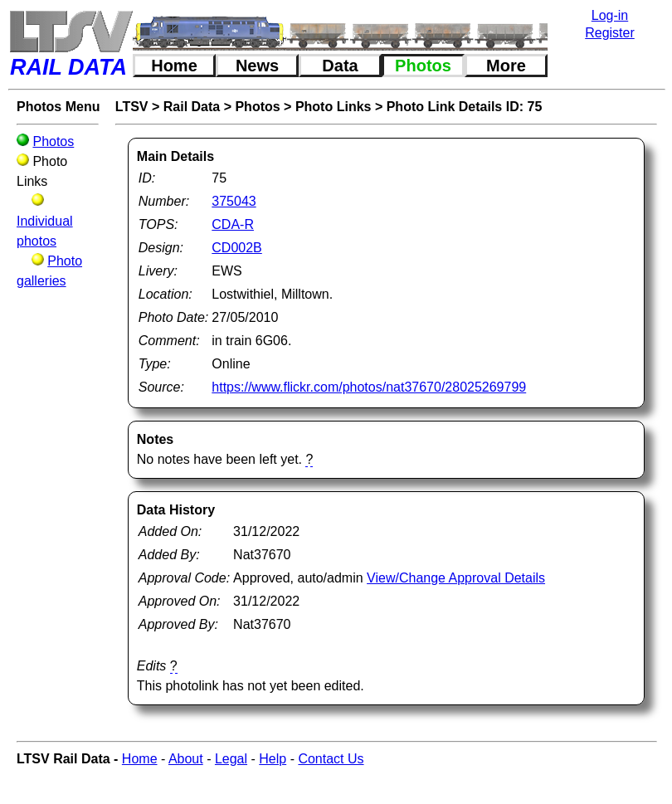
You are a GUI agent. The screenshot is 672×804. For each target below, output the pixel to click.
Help (273, 759)
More (506, 66)
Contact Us (331, 759)
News (257, 66)
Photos (423, 66)
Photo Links (334, 107)
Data (340, 66)
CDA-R (233, 224)
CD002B (236, 248)
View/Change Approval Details (456, 578)
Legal (231, 759)
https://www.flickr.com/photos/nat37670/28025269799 (369, 387)
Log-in (610, 15)
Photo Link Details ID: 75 (465, 107)
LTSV (132, 107)
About (186, 759)
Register (610, 33)
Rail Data (192, 107)
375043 (234, 201)
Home (174, 66)
